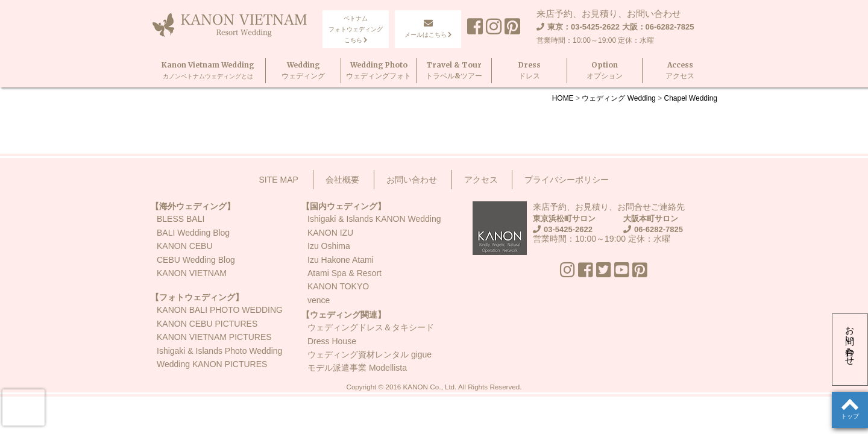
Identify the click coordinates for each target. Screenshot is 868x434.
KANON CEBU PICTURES (207, 324)
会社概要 (342, 180)
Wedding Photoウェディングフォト (379, 70)
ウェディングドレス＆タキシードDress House (371, 334)
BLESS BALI (181, 219)
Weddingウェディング (303, 70)
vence (319, 300)
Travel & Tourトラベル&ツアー (454, 70)
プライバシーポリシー (567, 180)
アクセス (481, 180)
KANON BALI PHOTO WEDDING (220, 310)
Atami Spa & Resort (344, 273)
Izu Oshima (329, 246)
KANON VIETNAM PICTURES (214, 337)
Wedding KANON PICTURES (212, 364)
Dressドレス (530, 70)
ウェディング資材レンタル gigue (370, 354)
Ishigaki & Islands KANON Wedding (374, 219)
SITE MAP (279, 180)
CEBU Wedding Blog (196, 260)
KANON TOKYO (338, 286)
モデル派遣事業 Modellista (357, 368)
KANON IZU (330, 233)
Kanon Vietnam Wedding (208, 70)
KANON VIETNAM (192, 273)
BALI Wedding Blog (193, 233)
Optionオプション (605, 70)
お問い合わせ (850, 341)
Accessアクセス (680, 70)
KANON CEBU (185, 246)
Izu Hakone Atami (341, 260)
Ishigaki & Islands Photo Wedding (219, 351)
